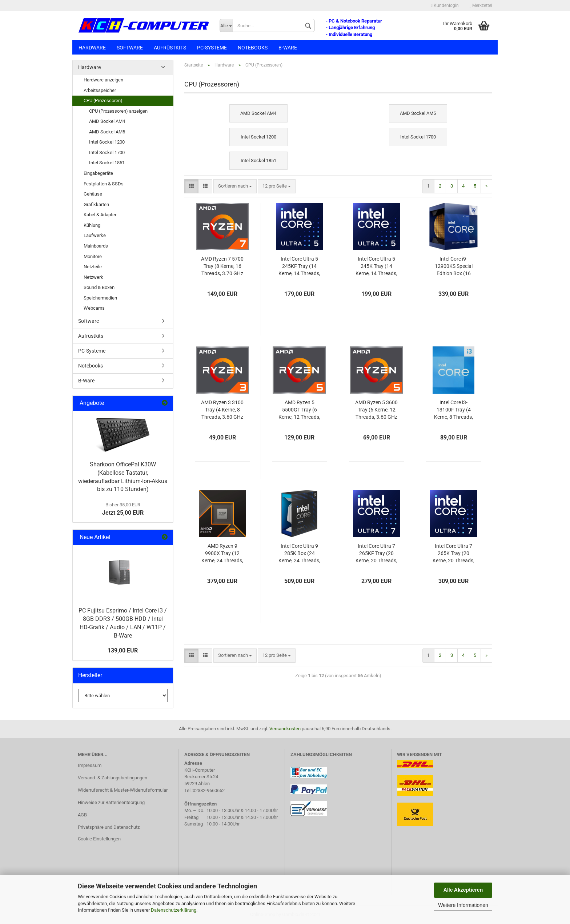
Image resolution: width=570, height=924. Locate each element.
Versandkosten (285, 729)
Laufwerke (95, 235)
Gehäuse (93, 194)
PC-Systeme (212, 48)
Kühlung (92, 225)
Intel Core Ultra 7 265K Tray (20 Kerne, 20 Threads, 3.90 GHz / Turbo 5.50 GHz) (453, 554)
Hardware (92, 48)
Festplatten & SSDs (104, 184)
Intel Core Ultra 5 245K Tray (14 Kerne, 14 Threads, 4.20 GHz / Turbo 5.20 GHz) (376, 267)
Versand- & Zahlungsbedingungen (113, 778)
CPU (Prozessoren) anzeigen (118, 111)
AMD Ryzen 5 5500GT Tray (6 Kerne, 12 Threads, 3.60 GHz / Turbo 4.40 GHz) (299, 410)
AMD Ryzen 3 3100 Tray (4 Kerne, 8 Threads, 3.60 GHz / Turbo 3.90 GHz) (222, 410)
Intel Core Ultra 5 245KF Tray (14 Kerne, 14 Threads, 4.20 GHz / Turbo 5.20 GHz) (299, 267)
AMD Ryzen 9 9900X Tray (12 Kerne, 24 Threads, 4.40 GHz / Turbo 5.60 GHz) (222, 554)
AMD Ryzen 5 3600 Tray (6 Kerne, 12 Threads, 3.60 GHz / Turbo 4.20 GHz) (376, 410)
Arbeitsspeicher (100, 90)
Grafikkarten (96, 204)
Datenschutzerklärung (174, 910)
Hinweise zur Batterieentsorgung (111, 802)
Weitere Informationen (463, 905)
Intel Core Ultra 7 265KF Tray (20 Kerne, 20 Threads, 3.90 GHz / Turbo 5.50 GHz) (376, 554)
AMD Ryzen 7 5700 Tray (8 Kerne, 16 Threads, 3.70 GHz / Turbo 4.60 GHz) (222, 267)
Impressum (90, 765)
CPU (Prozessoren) (103, 101)
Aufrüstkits (170, 48)
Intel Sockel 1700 (107, 152)
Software (130, 48)
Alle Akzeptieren (463, 890)
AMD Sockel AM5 (107, 132)
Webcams (94, 308)
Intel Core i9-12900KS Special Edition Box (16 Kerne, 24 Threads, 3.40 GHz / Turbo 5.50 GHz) (453, 267)
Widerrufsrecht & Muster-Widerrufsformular (123, 790)
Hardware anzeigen (103, 80)
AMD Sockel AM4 (107, 121)
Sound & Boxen (99, 287)
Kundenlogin (445, 5)
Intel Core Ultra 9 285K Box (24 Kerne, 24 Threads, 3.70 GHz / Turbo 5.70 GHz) (299, 554)
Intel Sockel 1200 (107, 142)
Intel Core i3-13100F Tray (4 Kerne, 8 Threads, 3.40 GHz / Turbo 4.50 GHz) (453, 410)
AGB (82, 815)
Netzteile (93, 267)
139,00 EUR (123, 650)
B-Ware (288, 48)
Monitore (93, 256)
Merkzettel (481, 5)
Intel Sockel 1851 (107, 163)
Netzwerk (93, 277)
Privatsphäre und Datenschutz (109, 827)
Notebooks (253, 48)
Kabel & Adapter (100, 215)
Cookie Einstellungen (99, 839)
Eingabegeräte (98, 173)
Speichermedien (100, 298)
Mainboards (96, 246)
